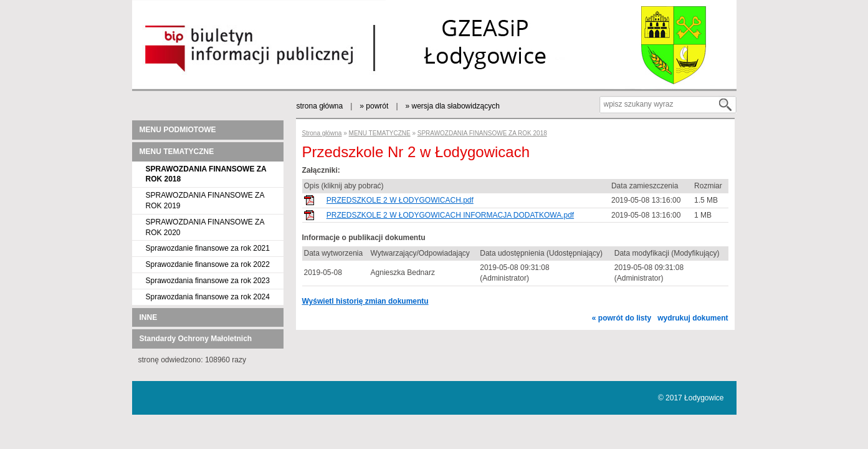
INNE (149, 317)
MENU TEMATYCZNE (177, 152)
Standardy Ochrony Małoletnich (196, 339)
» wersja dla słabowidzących (453, 106)
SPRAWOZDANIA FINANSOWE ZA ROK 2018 (482, 133)
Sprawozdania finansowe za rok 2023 (208, 281)
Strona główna (322, 133)
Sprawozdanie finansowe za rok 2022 (208, 264)
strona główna (320, 106)
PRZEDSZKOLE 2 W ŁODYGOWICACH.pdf (400, 200)
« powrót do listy (622, 318)
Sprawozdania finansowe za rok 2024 (208, 297)
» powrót (374, 106)
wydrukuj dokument (693, 318)
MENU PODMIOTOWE (178, 130)
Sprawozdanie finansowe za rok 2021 (208, 248)
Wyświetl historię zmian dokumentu (365, 301)
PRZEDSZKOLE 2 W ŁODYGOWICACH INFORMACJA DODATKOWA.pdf (450, 215)
